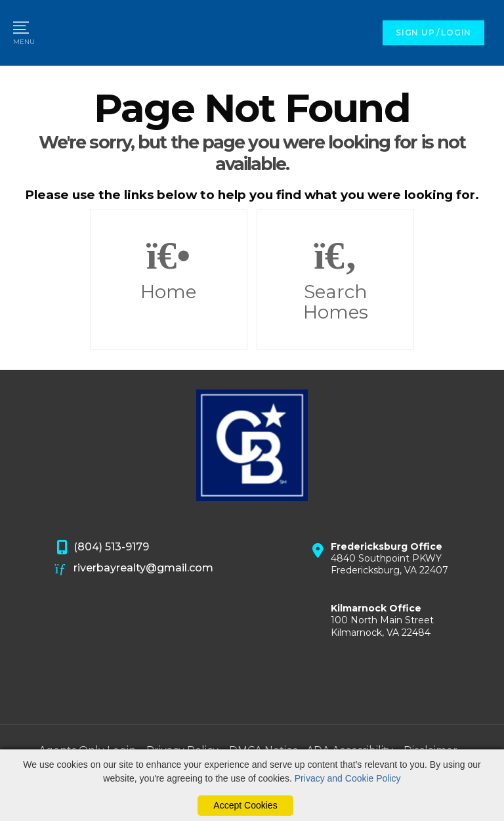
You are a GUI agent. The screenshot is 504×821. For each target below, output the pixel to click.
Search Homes (335, 280)
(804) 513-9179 (102, 548)
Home (169, 269)
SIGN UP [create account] (415, 33)
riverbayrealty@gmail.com (135, 569)
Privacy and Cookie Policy (348, 778)
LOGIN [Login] (456, 33)
